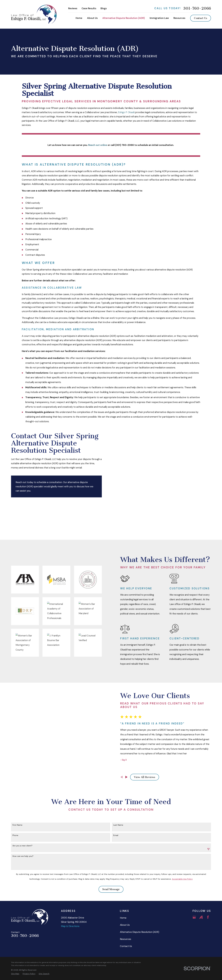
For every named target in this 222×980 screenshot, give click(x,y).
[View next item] (131, 750)
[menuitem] (15, 945)
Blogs (104, 8)
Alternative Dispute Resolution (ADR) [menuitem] (124, 18)
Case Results (89, 8)
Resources (126, 911)
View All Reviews (149, 750)
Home (123, 889)
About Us (125, 897)
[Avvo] (201, 889)
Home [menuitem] (79, 18)
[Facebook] (208, 889)
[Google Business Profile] (194, 889)
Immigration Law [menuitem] (159, 18)
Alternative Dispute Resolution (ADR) (140, 904)
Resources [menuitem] (179, 18)
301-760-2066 (197, 8)
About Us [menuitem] (92, 18)
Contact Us (201, 18)
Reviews (73, 8)
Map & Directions (70, 898)
